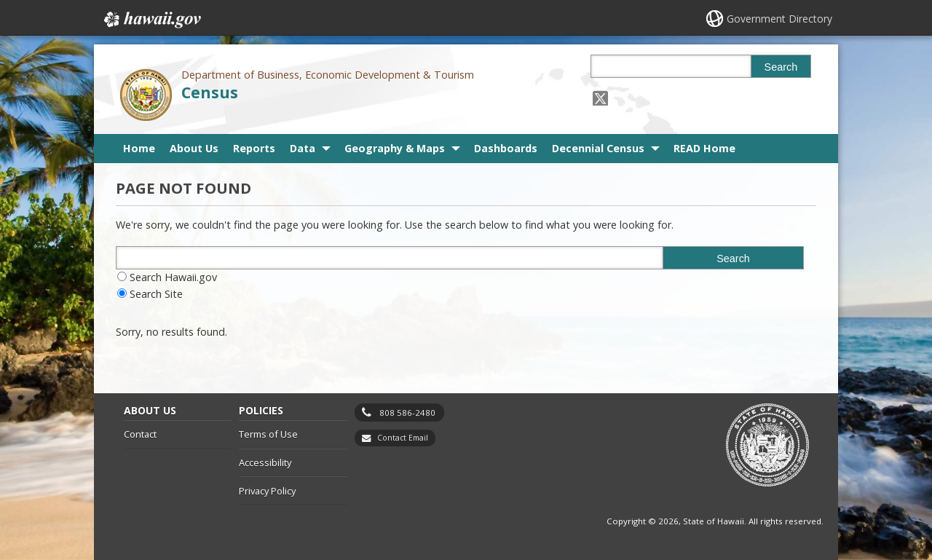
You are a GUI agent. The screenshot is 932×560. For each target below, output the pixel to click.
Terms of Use (268, 434)
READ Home (704, 148)
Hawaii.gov (151, 20)
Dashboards (506, 148)
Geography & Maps (395, 148)
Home (139, 148)
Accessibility (265, 462)
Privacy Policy (267, 491)
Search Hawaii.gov (173, 277)
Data (303, 148)
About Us (194, 148)
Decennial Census (598, 148)
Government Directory (779, 19)
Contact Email (403, 438)
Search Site (156, 294)
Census (210, 92)
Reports (254, 148)
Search (781, 67)
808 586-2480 (407, 413)
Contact (140, 434)
